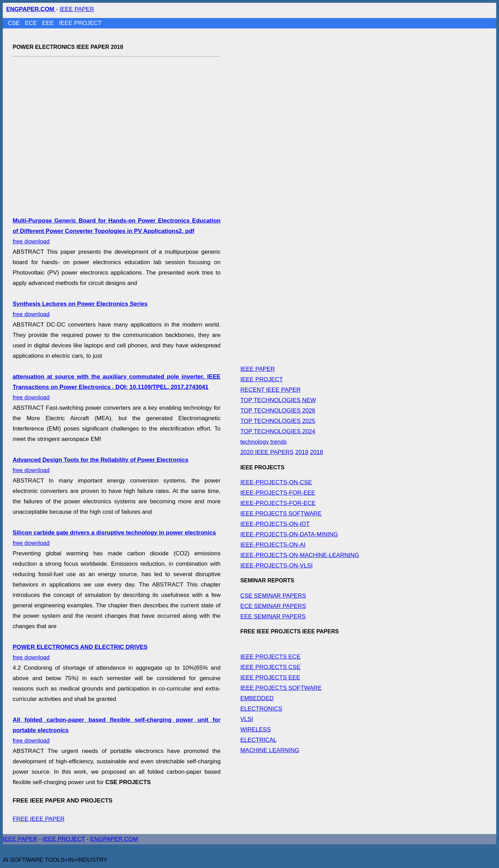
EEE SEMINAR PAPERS (273, 617)
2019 (302, 452)
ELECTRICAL (258, 740)
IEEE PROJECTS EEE (270, 678)
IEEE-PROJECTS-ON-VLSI (276, 566)
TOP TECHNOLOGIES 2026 (278, 411)
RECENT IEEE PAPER (270, 390)
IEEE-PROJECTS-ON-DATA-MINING (289, 534)
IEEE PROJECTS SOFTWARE (281, 514)
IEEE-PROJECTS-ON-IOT (275, 524)
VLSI (247, 719)
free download (116, 231)
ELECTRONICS (261, 709)
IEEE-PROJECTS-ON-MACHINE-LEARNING (300, 555)
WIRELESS (255, 730)
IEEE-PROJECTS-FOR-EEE (278, 493)
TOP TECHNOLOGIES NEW (278, 400)
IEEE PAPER (77, 9)
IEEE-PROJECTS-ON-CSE (276, 482)
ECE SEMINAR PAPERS (273, 606)
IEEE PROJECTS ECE (270, 657)
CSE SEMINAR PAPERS (273, 596)
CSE (15, 23)
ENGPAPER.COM (114, 839)
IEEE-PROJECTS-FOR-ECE (278, 503)
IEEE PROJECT (80, 23)
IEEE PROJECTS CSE (270, 667)
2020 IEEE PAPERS (267, 452)
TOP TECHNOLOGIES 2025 (278, 421)
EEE (49, 23)
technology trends (263, 442)
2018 (316, 452)
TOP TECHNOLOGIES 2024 (278, 431)
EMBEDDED (257, 698)
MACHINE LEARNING (270, 750)
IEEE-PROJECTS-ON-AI (273, 545)
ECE (32, 23)
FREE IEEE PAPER (38, 819)
